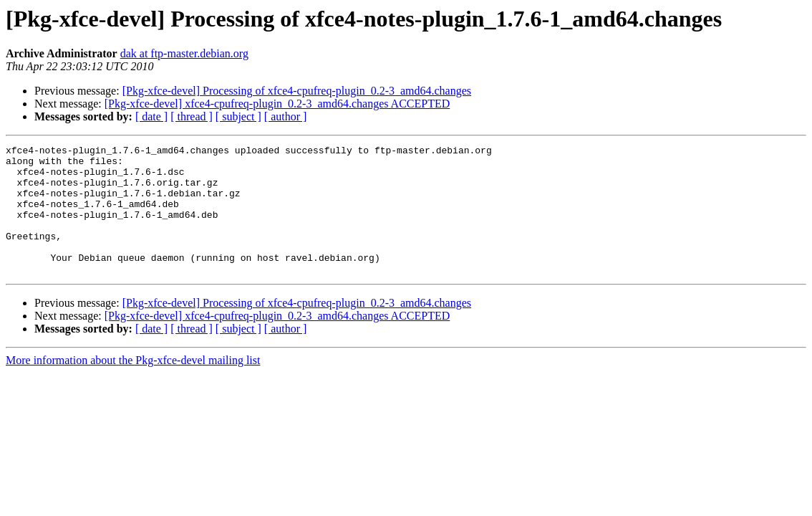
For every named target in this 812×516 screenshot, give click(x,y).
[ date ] (151, 116)
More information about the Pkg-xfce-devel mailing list (133, 386)
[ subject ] (238, 116)
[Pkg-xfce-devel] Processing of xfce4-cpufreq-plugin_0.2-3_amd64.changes (297, 91)
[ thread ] (192, 116)
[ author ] (286, 116)
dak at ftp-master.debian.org (184, 53)
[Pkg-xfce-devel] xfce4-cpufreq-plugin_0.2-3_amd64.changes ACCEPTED (277, 104)
